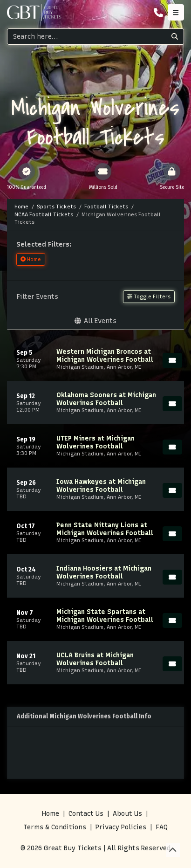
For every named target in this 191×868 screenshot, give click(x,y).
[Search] (87, 37)
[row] (95, 359)
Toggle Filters (149, 296)
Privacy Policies (121, 827)
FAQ (162, 827)
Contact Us (86, 814)
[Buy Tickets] (172, 360)
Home (51, 814)
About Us (127, 814)
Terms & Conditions (55, 827)
